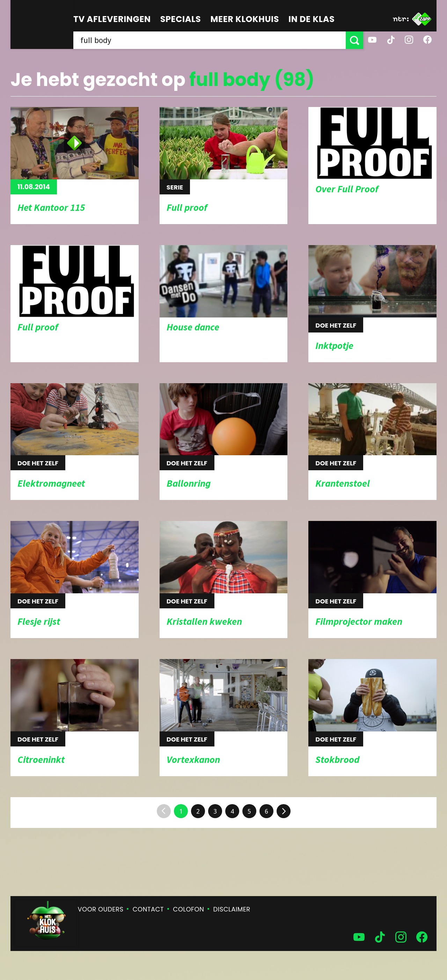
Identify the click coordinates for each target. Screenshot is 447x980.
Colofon (188, 909)
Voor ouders (101, 909)
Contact (148, 909)
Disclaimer (232, 909)
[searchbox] (210, 40)
